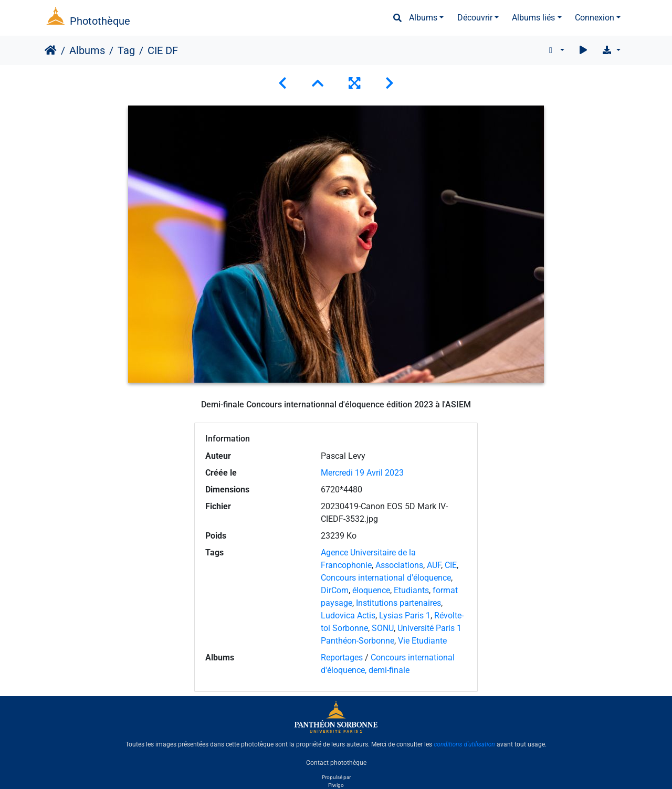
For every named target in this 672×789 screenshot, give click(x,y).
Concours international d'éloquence (386, 578)
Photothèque (100, 21)
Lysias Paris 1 (405, 616)
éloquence (371, 590)
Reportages (342, 657)
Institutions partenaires (398, 603)
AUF (434, 565)
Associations (399, 565)
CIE (451, 565)
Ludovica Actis (348, 616)
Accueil (51, 50)
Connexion (595, 18)
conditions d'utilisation (464, 744)
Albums (423, 18)
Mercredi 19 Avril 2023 (362, 473)
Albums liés (533, 18)
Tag (126, 50)
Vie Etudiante (422, 641)
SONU (383, 628)
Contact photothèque (336, 762)
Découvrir (475, 18)
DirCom (335, 590)
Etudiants (411, 590)
